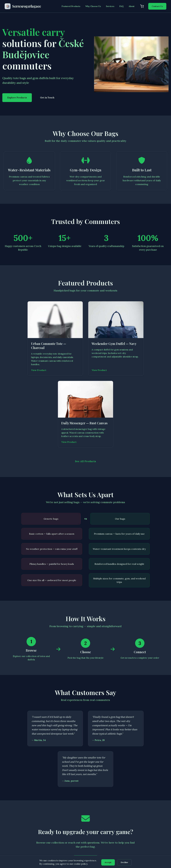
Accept (108, 862)
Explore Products (17, 98)
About (132, 6)
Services (110, 6)
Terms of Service (153, 805)
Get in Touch (47, 98)
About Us (64, 816)
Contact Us (157, 6)
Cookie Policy (151, 816)
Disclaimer (150, 811)
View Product (13, 375)
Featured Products (71, 6)
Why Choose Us (93, 6)
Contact (63, 832)
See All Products (86, 394)
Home (62, 800)
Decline (125, 862)
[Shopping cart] (142, 6)
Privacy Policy (151, 800)
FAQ (121, 6)
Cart (62, 827)
